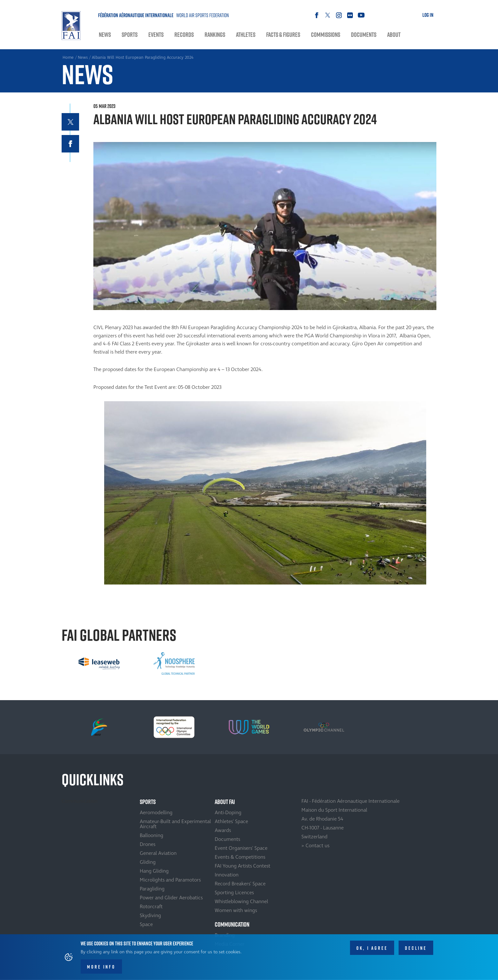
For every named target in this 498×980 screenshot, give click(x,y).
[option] (99, 664)
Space (146, 924)
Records (184, 35)
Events (156, 35)
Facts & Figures (283, 35)
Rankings (215, 35)
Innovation (227, 875)
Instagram (339, 15)
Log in (428, 15)
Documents (364, 35)
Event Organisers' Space (241, 848)
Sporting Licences (234, 893)
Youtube (361, 15)
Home (71, 26)
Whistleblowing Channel (241, 902)
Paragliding (152, 889)
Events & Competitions (240, 857)
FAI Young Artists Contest (242, 866)
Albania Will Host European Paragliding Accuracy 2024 (143, 57)
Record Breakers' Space (240, 884)
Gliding (148, 862)
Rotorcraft (151, 907)
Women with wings (236, 910)
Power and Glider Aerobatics (171, 898)
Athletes (246, 35)
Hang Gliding (154, 871)
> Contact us (315, 846)
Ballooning (151, 835)
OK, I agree (372, 948)
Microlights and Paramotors (170, 880)
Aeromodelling (156, 813)
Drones (148, 844)
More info (101, 967)
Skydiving (150, 916)
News (105, 35)
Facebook (316, 15)
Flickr (350, 15)
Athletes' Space (231, 821)
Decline (416, 948)
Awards (223, 830)
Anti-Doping (228, 813)
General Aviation (158, 853)
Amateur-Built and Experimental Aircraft (175, 824)
